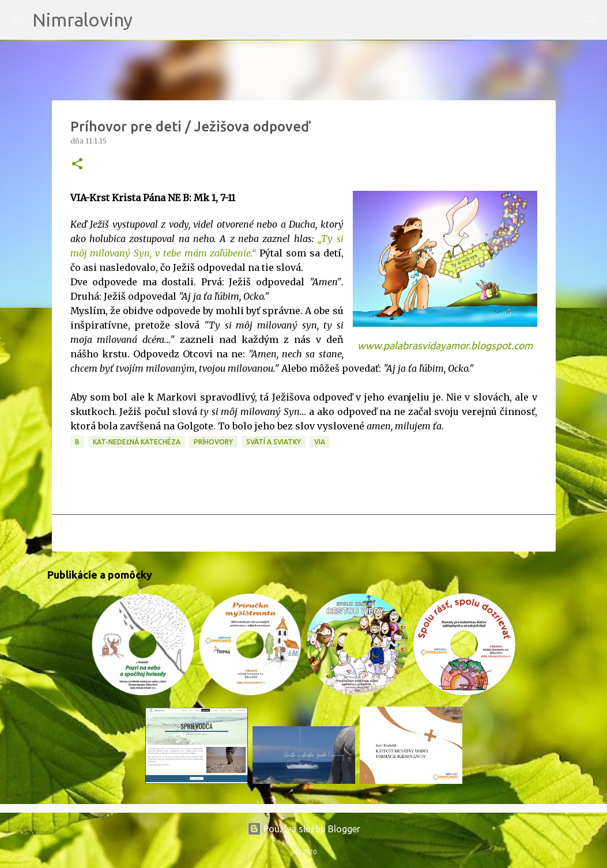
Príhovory (213, 442)
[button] (77, 165)
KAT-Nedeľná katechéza (137, 442)
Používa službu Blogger (304, 829)
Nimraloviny (82, 20)
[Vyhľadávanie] (149, 20)
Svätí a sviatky (274, 442)
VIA (320, 442)
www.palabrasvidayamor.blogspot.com (445, 346)
